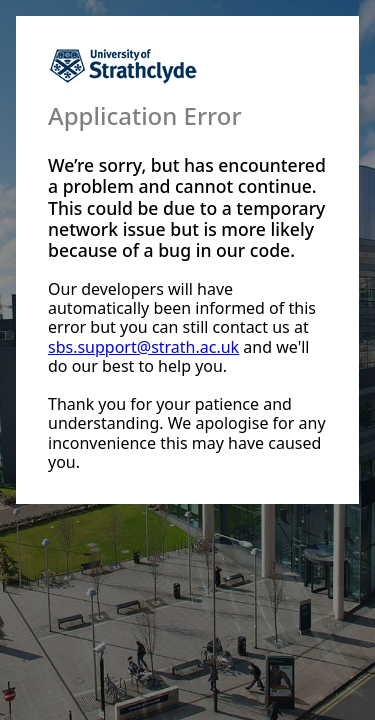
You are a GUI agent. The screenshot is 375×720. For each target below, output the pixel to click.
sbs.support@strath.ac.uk (143, 347)
